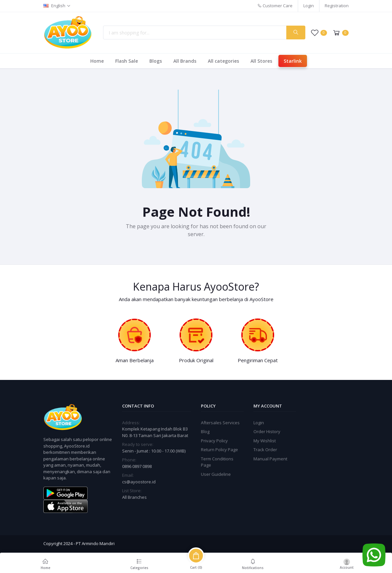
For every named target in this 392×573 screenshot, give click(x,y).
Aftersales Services (220, 423)
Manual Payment (270, 459)
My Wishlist (265, 441)
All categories (223, 61)
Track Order (265, 450)
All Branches (134, 497)
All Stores (261, 61)
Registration (337, 6)
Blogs (156, 61)
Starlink (293, 61)
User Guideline (216, 474)
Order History (267, 431)
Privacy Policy (214, 441)
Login (309, 6)
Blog (205, 431)
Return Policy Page (219, 450)
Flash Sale (127, 61)
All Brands (185, 61)
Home (97, 61)
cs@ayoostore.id (139, 482)
